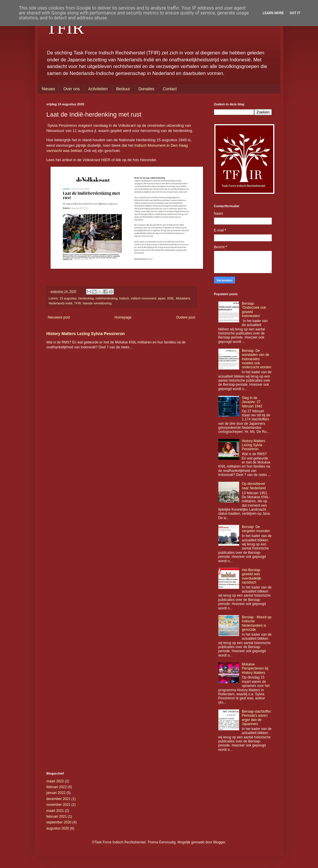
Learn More (273, 13)
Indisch (124, 298)
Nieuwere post (59, 317)
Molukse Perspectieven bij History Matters (255, 669)
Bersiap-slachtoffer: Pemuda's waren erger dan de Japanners (257, 718)
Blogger (219, 842)
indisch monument (144, 298)
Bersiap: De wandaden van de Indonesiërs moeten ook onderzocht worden (256, 359)
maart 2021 (55, 811)
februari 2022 (57, 787)
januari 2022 (56, 793)
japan (162, 298)
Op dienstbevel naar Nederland (254, 486)
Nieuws (49, 89)
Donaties (146, 89)
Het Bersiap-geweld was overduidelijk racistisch (251, 576)
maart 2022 (55, 781)
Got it (295, 13)
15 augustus (68, 298)
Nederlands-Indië (61, 303)
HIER (106, 160)
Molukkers (183, 298)
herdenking (86, 298)
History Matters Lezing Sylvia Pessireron (86, 334)
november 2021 (58, 805)
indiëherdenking (107, 298)
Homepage (123, 317)
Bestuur (123, 89)
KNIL (171, 298)
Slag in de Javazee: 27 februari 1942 (252, 402)
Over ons (71, 89)
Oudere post (185, 317)
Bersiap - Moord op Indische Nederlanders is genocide (256, 623)
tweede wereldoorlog (97, 303)
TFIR (65, 28)
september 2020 (59, 822)
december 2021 (58, 799)
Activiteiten (98, 89)
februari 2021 (57, 816)
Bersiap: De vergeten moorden (256, 529)
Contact (170, 89)
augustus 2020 (58, 828)
